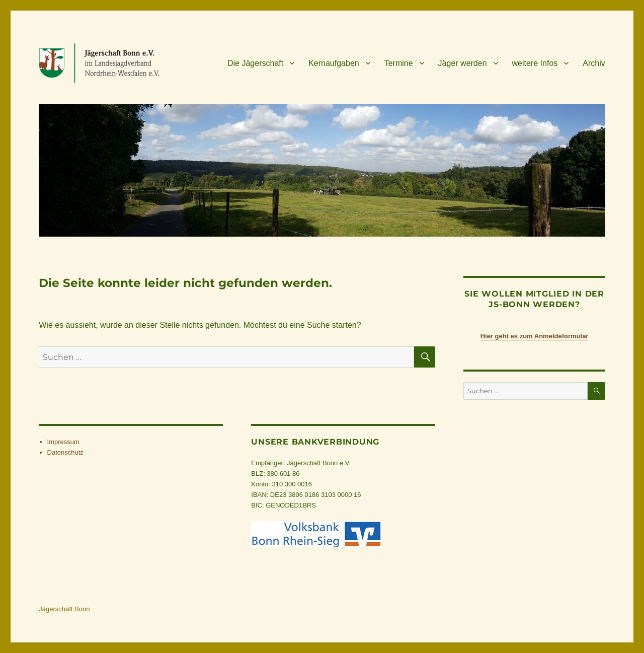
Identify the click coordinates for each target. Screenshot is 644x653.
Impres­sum (63, 442)
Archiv (594, 63)
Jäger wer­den (463, 63)
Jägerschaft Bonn (64, 609)
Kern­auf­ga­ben (334, 63)
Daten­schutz (65, 452)
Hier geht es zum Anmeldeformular (535, 336)
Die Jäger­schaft (255, 63)
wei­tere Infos (535, 63)
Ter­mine (399, 63)
